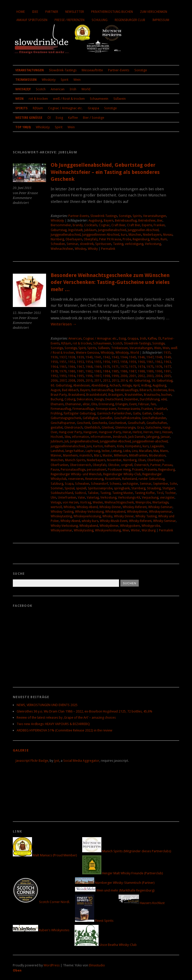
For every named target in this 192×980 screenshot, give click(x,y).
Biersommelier (61, 225)
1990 (159, 371)
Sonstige (141, 70)
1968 (89, 367)
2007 (63, 381)
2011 (98, 381)
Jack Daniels (137, 437)
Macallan (145, 451)
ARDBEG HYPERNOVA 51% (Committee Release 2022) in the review (65, 730)
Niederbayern (152, 235)
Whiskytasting (84, 530)
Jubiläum (90, 230)
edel (164, 399)
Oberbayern (74, 239)
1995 (80, 376)
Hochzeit (57, 437)
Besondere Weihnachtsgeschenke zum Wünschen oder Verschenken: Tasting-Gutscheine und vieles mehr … (110, 282)
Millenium (121, 456)
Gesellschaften (157, 423)
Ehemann (57, 404)
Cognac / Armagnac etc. (65, 108)
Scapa (69, 484)
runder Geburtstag (152, 479)
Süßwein (120, 99)
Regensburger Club (130, 20)
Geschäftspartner (63, 423)
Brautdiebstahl (97, 395)
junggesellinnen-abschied (150, 441)
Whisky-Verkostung (64, 526)
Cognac (104, 225)
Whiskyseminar (61, 530)
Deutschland (114, 399)
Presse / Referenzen (70, 20)
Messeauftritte (92, 70)
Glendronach (73, 428)
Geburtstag (59, 230)
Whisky (93, 249)
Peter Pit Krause (110, 239)
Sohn (173, 484)
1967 (80, 367)
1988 (141, 371)
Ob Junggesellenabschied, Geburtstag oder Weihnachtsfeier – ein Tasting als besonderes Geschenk (105, 172)
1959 (133, 362)
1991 (167, 371)
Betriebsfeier (147, 221)
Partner (52, 12)
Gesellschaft (136, 423)
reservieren (76, 479)
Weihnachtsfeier (62, 249)
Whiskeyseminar (161, 512)
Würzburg (149, 530)
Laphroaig (93, 451)
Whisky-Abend (70, 521)
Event (133, 404)
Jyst (57, 761)
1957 (115, 362)
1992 (54, 376)
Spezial (70, 488)
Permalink (108, 249)
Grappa (93, 108)
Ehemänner (73, 404)
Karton (98, 446)
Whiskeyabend (115, 512)
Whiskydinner (109, 526)
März (98, 456)
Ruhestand (130, 479)
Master (108, 456)
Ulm (54, 498)
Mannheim (70, 456)
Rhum (155, 239)
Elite (94, 404)
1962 (159, 362)
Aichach (115, 385)
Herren (148, 432)
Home (21, 12)
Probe (127, 239)
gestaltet (57, 428)
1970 (106, 367)
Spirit (65, 80)
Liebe (127, 451)
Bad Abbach (70, 390)
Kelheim (110, 446)
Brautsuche (152, 395)
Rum (164, 239)
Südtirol (80, 493)
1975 (150, 367)
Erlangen (122, 404)
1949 (167, 357)
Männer (56, 456)
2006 (54, 381)
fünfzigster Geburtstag (80, 413)
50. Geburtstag (162, 381)
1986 (124, 371)
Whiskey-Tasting (62, 512)
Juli (67, 441)
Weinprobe (143, 502)
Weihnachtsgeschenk (119, 502)
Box (171, 390)
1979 (63, 371)
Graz (140, 428)
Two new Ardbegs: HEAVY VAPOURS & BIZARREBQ (53, 724)
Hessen (167, 432)
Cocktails (91, 225)
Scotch (41, 89)
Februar (144, 404)
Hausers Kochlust (142, 903)
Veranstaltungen (30, 70)
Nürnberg (57, 239)
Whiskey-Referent (135, 507)
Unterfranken (67, 498)
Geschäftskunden (154, 418)
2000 (124, 376)
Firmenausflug (61, 409)
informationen (101, 437)
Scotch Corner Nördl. (41, 902)
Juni (89, 446)
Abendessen (82, 385)
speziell (81, 488)
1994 (72, 376)
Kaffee (73, 118)
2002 (141, 376)
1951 (63, 362)
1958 (124, 362)
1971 (115, 367)
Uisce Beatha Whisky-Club (106, 945)
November (114, 460)
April (136, 385)
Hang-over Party (70, 432)
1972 (124, 367)
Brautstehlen (134, 395)
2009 (80, 381)
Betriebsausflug (126, 221)
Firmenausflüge (83, 409)
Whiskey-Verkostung (89, 512)
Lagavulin (157, 446)
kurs (124, 235)
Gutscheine (153, 428)
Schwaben (58, 244)
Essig (59, 118)
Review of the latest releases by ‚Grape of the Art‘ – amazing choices (66, 717)
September (161, 484)
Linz (135, 451)
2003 (150, 376)
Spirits (22, 108)
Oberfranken (60, 465)
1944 (124, 357)
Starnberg (138, 488)
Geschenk (84, 423)
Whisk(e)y (49, 80)
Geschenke (99, 423)
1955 (98, 362)
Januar (165, 437)
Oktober (114, 465)
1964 (54, 367)
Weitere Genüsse (29, 118)
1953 (80, 362)
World (86, 89)
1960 (141, 362)
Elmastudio (97, 965)
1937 (63, 357)
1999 (115, 376)
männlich (86, 456)
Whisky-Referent (140, 521)
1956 (106, 362)
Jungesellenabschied (112, 230)
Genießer (106, 418)
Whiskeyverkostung (87, 516)
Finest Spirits (94, 921)
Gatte (137, 413)
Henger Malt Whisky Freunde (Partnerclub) (123, 873)
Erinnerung (106, 404)
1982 (89, 371)
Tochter (170, 493)
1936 (54, 357)
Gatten (147, 413)
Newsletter (75, 12)
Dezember (131, 399)
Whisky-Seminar (164, 521)
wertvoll (56, 507)
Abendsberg (100, 385)
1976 (159, 367)
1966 (72, 367)
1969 (98, 367)
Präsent (137, 470)
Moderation (157, 456)
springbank (122, 488)
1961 (150, 362)
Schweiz (115, 484)
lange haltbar (75, 451)
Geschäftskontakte (127, 418)
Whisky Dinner (124, 516)
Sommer (57, 488)
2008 (72, 381)
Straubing (154, 488)
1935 (167, 353)
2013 (115, 381)
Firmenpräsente (129, 409)
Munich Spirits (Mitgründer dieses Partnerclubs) (127, 851)
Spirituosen (103, 244)
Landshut (57, 451)
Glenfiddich (92, 428)
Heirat (127, 432)
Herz (158, 432)
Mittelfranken (138, 456)
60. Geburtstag (61, 385)
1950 (54, 362)
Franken (159, 225)
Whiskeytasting (61, 516)
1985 (115, 371)
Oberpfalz (91, 239)
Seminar (72, 244)
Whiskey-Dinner (110, 507)
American (58, 89)
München (135, 235)
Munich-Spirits (75, 460)
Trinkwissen (26, 80)
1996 (89, 376)
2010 (89, 381)
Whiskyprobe (151, 526)
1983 (98, 371)
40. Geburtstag (140, 381)
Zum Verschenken (154, 12)
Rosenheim (113, 479)
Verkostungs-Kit (129, 498)
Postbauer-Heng (119, 470)
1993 (63, 376)
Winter (135, 530)
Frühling (56, 413)
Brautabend (77, 395)
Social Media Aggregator (81, 761)
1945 (133, 357)
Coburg (70, 399)
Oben (17, 970)
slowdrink (87, 244)
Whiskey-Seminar (160, 507)
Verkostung (153, 244)
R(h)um (38, 108)
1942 (106, 357)
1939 (80, 357)
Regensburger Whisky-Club (122, 474)
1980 (72, 371)
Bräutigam (116, 395)
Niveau (168, 235)
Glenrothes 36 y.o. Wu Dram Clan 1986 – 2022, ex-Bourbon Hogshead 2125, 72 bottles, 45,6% (84, 711)
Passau (167, 465)
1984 (106, 371)
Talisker (93, 493)
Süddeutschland (62, 493)
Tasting (118, 244)
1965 (63, 367)
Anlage (127, 385)
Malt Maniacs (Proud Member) (45, 855)
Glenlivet (108, 428)
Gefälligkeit (90, 418)
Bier (160, 221)
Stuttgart (169, 488)
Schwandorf (99, 484)
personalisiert (97, 470)
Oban (142, 460)
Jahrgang (153, 437)
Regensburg (141, 239)
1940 (89, 357)
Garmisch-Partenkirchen (114, 413)
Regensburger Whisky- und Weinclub (76, 474)
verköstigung (134, 244)
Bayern (109, 221)
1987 (133, 371)
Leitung (116, 451)
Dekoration (85, 399)
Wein (77, 80)
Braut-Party (59, 395)
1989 (150, 371)
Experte (147, 225)
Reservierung (94, 479)
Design (99, 399)
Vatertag (93, 498)
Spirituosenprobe (100, 488)
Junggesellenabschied (66, 235)
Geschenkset (117, 423)
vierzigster (167, 498)
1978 (54, 371)
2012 (106, 381)
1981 (80, 371)
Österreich (141, 465)
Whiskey (81, 249)
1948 (159, 357)
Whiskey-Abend (87, 507)
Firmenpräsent (106, 409)
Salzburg (57, 484)
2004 (159, 376)
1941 (98, 357)
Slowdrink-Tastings (63, 70)
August (56, 390)
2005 (167, 376)
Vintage (56, 502)
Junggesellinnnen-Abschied (101, 235)
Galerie (21, 750)
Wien (126, 530)
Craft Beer (118, 225)
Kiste (120, 446)
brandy (78, 225)
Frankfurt (161, 409)
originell (127, 465)
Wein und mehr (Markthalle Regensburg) (115, 890)
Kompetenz (133, 446)
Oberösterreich (81, 465)
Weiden (98, 502)
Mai (156, 451)
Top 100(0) (23, 127)
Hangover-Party (110, 432)
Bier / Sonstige (94, 118)
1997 (98, 376)
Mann (164, 451)
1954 (89, 362)
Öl (49, 118)
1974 (141, 367)
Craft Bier (134, 225)
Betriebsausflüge (126, 390)
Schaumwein (99, 99)
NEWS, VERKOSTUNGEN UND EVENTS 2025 (47, 705)
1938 (72, 357)
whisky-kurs (90, 521)
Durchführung (150, 399)
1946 (141, 357)
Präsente (151, 470)
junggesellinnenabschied (68, 446)
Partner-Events (119, 70)
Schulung (100, 20)
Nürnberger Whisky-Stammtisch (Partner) (115, 883)
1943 (115, 357)
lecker (106, 451)
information (81, 437)
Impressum (161, 20)
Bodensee (160, 390)
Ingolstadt (75, 230)
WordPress (52, 965)
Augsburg (95, 221)
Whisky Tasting (146, 516)
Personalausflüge (73, 470)
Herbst (137, 432)
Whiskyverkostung (108, 530)
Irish (73, 89)
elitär (86, 404)
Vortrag (86, 502)
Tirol (160, 493)
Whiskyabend (89, 526)
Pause (55, 470)
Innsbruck (120, 437)
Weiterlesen (64, 324)
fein (153, 404)
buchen (166, 395)
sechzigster (130, 484)
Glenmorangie (125, 428)
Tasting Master (123, 493)
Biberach (146, 390)
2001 (133, 376)
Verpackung (150, 498)
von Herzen (71, 502)
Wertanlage (160, 502)
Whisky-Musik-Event (114, 521)
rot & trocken (38, 99)
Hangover (90, 432)
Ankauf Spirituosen (32, 20)
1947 (150, 357)
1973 (133, 367)
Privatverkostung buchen (112, 12)
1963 (167, 362)
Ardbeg (146, 385)
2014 (124, 381)
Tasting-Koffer (145, 493)
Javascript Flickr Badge (32, 761)
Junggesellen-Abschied (143, 230)
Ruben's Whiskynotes (41, 930)
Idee (35, 12)
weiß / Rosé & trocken (69, 99)
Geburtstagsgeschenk (66, 418)
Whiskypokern (130, 526)
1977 (167, 367)
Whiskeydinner (137, 512)
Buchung (57, 399)
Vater (82, 498)
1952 (72, 362)
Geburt (158, 413)
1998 (106, 376)
